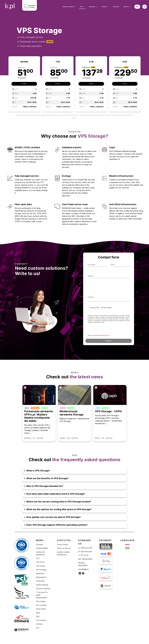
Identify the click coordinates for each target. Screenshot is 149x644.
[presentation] (103, 329)
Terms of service (64, 548)
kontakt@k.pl (83, 569)
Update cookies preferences (63, 553)
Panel (137, 7)
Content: (91, 297)
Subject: (91, 276)
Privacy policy (63, 544)
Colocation (116, 7)
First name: (92, 264)
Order (24, 84)
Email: (113, 264)
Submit (109, 341)
